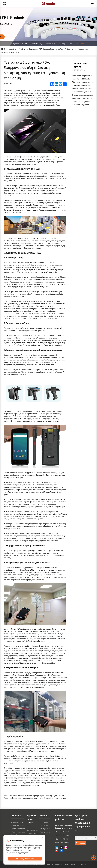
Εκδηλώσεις (37, 44)
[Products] (5, 3)
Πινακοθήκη (50, 44)
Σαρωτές (14, 835)
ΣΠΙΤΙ (3, 49)
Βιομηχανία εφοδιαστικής (45, 829)
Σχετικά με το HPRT (21, 44)
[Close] (42, 838)
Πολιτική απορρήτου (45, 864)
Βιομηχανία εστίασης (45, 822)
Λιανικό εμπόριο (45, 826)
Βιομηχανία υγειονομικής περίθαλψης (45, 832)
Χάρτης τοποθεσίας (78, 864)
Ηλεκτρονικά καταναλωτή (18, 832)
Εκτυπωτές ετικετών (18, 826)
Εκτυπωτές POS (17, 822)
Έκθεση (62, 44)
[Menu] (92, 3)
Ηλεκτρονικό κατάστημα (33, 833)
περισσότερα (79, 70)
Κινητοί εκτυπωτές (18, 829)
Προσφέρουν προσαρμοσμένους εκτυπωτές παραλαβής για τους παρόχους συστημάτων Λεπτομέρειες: (52, 798)
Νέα (70, 44)
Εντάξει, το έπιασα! (25, 860)
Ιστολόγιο (80, 44)
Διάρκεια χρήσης (62, 864)
